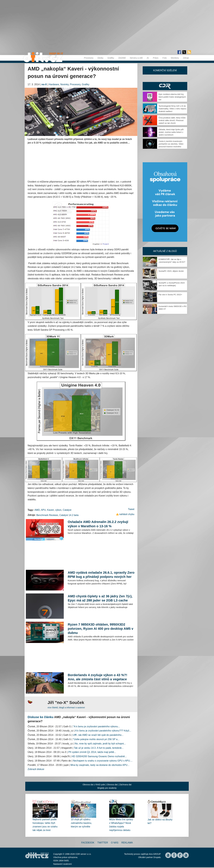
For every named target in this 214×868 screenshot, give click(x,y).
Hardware (54, 84)
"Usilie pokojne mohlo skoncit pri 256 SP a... (96, 739)
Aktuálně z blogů (165, 251)
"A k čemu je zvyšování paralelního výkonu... (96, 726)
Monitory (175, 58)
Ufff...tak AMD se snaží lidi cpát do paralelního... (98, 735)
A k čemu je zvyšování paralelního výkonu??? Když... (103, 731)
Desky (100, 58)
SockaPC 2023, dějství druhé (171, 271)
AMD (37, 510)
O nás (115, 843)
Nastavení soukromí (62, 864)
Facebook (88, 843)
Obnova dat (112, 785)
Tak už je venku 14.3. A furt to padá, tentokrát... (99, 748)
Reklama (127, 843)
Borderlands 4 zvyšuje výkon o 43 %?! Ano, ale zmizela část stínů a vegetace (97, 677)
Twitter (103, 843)
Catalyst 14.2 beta (69, 515)
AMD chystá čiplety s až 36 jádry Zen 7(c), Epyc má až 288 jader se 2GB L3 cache (100, 598)
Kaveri (50, 510)
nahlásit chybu (127, 514)
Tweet (131, 509)
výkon (58, 510)
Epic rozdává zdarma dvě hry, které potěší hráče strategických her (172, 97)
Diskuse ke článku (40, 717)
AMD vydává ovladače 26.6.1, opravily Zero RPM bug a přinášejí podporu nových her (101, 575)
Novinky (64, 84)
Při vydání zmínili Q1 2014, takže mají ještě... (92, 752)
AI (148, 58)
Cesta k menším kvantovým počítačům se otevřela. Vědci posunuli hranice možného (171, 144)
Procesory (89, 58)
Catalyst (67, 510)
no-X (44, 84)
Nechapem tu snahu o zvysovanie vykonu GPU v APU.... (103, 761)
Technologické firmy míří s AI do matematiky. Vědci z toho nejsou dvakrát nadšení (172, 109)
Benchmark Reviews (47, 515)
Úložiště (122, 58)
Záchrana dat (125, 785)
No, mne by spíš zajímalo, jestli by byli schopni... (100, 744)
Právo (156, 58)
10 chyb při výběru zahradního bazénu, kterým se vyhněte (81, 823)
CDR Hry (165, 86)
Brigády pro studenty (107, 788)
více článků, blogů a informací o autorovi (66, 708)
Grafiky (111, 58)
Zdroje (186, 58)
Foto (165, 58)
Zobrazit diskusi (36, 769)
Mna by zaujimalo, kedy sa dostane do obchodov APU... (100, 765)
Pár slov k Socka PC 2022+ (170, 295)
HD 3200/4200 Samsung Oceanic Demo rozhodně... (99, 756)
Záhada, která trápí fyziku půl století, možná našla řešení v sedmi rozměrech (171, 132)
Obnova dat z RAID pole (94, 785)
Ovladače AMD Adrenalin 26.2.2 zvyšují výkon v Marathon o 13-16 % (98, 524)
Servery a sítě (136, 58)
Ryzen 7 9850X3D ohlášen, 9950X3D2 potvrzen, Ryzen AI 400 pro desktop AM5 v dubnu (101, 629)
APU (43, 510)
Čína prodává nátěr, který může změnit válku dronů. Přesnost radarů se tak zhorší (172, 120)
